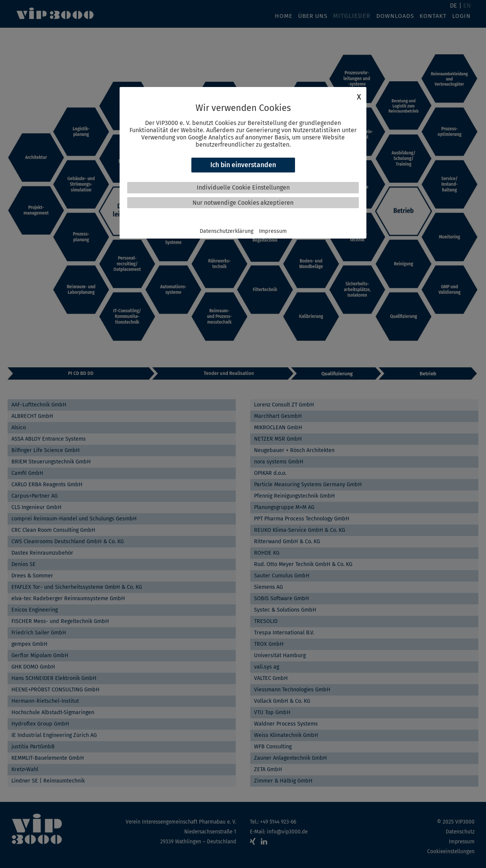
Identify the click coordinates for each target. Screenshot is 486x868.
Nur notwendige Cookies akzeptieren (243, 203)
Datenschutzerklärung (226, 231)
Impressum (273, 231)
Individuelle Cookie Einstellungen (243, 187)
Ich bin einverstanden (243, 165)
